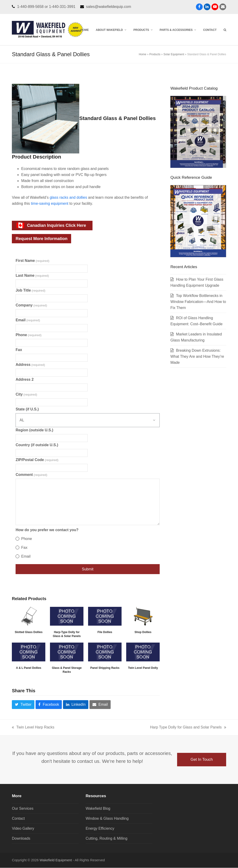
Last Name (32, 276)
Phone (28, 335)
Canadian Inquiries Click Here (51, 226)
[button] (225, 29)
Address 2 (25, 380)
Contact (18, 819)
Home (142, 55)
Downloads (21, 839)
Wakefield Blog (98, 809)
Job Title (30, 291)
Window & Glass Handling (107, 819)
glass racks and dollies (68, 198)
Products (155, 55)
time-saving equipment (50, 204)
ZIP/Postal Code (37, 460)
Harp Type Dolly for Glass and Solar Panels (188, 728)
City (26, 395)
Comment (31, 475)
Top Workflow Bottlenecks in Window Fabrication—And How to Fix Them (198, 302)
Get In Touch (202, 760)
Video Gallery (23, 829)
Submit (88, 569)
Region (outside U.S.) (34, 430)
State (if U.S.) (27, 409)
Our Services (23, 809)
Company (31, 305)
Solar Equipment (174, 55)
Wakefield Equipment (56, 860)
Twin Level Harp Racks (33, 728)
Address (30, 365)
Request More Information (41, 239)
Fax (19, 350)
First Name (32, 261)
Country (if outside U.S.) (37, 445)
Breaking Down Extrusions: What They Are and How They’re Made (197, 357)
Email (28, 320)
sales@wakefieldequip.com (109, 6)
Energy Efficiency (100, 829)
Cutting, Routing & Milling (106, 839)
